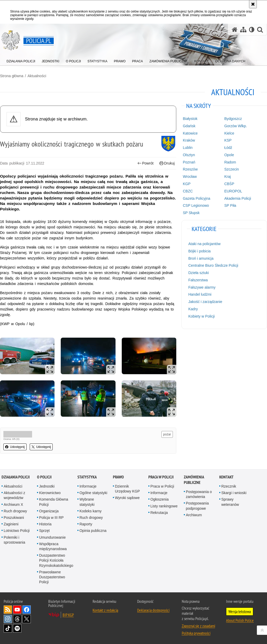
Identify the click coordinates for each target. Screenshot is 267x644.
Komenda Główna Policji (54, 502)
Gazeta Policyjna (196, 198)
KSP (228, 140)
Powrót (145, 163)
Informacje (88, 486)
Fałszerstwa (198, 280)
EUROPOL (233, 191)
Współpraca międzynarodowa (53, 546)
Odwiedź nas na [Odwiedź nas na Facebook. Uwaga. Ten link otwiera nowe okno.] (27, 610)
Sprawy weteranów (230, 502)
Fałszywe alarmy (202, 287)
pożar (167, 434)
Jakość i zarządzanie (205, 302)
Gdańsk (189, 126)
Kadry (193, 309)
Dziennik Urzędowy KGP (128, 489)
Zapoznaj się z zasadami (198, 626)
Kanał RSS (8, 610)
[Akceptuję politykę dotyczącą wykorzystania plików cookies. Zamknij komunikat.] (253, 4)
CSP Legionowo (196, 205)
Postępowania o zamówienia (199, 494)
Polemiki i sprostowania (14, 540)
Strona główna (12, 76)
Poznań (189, 162)
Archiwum (194, 515)
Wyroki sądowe (127, 498)
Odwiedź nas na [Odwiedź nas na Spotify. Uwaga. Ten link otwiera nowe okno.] (17, 628)
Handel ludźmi (200, 294)
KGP (187, 184)
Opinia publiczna (93, 531)
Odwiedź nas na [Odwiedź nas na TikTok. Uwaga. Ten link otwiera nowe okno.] (8, 628)
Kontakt (226, 477)
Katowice (190, 133)
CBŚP (229, 184)
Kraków (189, 140)
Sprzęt (44, 531)
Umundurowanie (52, 537)
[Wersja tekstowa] (252, 30)
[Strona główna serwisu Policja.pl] (235, 30)
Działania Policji (16, 477)
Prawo (118, 477)
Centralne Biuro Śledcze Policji (213, 265)
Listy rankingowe (164, 506)
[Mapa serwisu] (243, 30)
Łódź (228, 148)
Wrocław (190, 177)
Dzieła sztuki (199, 273)
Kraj (227, 177)
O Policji (44, 477)
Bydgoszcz (233, 119)
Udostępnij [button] (15, 447)
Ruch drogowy (15, 511)
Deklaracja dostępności (153, 610)
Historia (45, 524)
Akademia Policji (238, 198)
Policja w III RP (51, 518)
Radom (230, 162)
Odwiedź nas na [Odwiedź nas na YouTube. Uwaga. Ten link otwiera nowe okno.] (17, 610)
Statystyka (87, 477)
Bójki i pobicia (199, 251)
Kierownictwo (50, 493)
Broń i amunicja (201, 258)
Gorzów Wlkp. (236, 126)
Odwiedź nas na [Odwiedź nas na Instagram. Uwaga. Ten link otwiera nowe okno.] (8, 619)
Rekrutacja (159, 513)
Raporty (86, 524)
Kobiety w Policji (201, 316)
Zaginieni (11, 524)
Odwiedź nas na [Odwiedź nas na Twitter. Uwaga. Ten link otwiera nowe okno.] (27, 619)
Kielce (229, 133)
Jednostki (47, 486)
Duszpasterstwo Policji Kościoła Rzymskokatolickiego (56, 560)
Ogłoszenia (160, 499)
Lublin (188, 148)
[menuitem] (21, 60)
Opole (229, 155)
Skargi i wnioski (234, 493)
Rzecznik (229, 486)
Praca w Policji (161, 477)
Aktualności (37, 76)
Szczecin (232, 169)
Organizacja (49, 511)
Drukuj (167, 163)
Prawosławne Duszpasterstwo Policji (52, 577)
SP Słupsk (191, 213)
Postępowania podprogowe (197, 506)
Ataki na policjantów (204, 244)
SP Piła (230, 205)
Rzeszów (190, 169)
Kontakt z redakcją (105, 610)
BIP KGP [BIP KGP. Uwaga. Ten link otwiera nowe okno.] (68, 615)
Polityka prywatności (196, 633)
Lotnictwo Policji (17, 531)
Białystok (190, 119)
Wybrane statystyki (87, 502)
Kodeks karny (91, 511)
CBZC (188, 191)
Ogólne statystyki (93, 493)
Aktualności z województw (14, 495)
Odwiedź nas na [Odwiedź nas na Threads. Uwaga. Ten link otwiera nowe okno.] (17, 619)
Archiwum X (13, 505)
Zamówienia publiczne (194, 480)
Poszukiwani (14, 518)
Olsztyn (189, 155)
